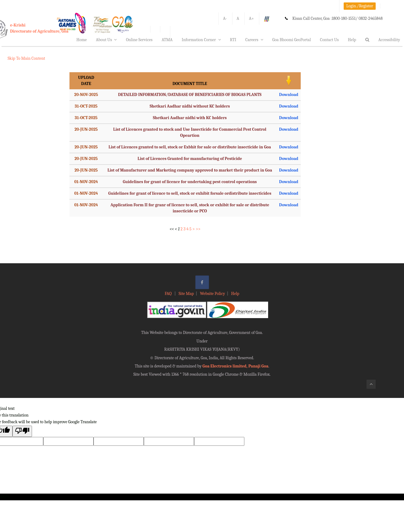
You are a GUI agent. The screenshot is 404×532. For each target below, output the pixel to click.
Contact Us (329, 40)
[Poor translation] (22, 431)
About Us (106, 40)
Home (82, 40)
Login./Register (360, 6)
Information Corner (201, 40)
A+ (251, 18)
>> (198, 229)
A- (225, 18)
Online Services (139, 40)
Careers (254, 40)
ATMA (167, 40)
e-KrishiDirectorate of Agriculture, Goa (39, 28)
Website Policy (212, 294)
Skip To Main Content (26, 58)
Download (289, 95)
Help (352, 40)
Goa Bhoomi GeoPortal (292, 40)
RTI (233, 40)
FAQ (169, 294)
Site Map (186, 294)
